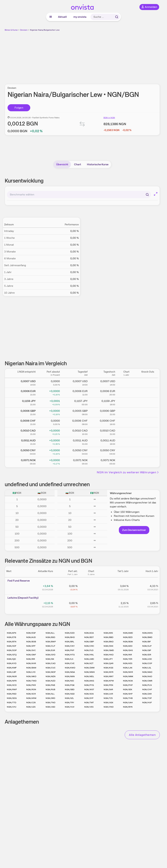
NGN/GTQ (12, 655)
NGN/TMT (89, 703)
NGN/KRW (31, 698)
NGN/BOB (31, 642)
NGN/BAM (31, 668)
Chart (78, 164)
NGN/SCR (31, 694)
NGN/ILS (69, 659)
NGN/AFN (12, 633)
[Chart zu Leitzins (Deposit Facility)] (91, 604)
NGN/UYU (12, 707)
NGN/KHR (31, 663)
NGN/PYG (89, 685)
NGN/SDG (12, 698)
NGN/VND (109, 707)
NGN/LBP (12, 672)
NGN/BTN (12, 642)
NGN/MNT (109, 676)
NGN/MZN (51, 676)
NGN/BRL (70, 642)
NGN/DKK (108, 646)
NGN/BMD (147, 637)
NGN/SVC (31, 650)
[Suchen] (147, 195)
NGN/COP (147, 663)
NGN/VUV (70, 707)
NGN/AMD (128, 633)
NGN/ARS (108, 633)
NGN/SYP (89, 698)
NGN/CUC (51, 668)
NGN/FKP (70, 650)
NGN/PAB (50, 685)
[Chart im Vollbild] (156, 194)
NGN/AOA (89, 633)
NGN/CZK (31, 703)
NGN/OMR (147, 681)
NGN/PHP (128, 685)
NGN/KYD (12, 663)
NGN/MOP (51, 672)
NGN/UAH (128, 703)
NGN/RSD (12, 694)
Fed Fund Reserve (19, 581)
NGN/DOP (12, 650)
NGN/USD (50, 707)
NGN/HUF (147, 703)
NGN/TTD (12, 703)
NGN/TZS (108, 698)
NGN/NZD (50, 681)
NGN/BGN (128, 642)
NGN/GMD (109, 650)
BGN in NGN (109, 118)
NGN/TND (50, 703)
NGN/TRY (69, 703)
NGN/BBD (108, 637)
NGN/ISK (50, 659)
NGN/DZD (70, 633)
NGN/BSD (50, 637)
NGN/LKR (108, 694)
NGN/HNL (89, 655)
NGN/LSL (147, 668)
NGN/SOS (89, 694)
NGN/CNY (70, 646)
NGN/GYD (50, 655)
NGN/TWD (31, 681)
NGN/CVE (70, 663)
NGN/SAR (108, 689)
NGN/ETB (11, 637)
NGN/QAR (108, 663)
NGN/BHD (70, 637)
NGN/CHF (147, 689)
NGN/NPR (12, 681)
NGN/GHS (128, 650)
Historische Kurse (98, 164)
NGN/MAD (147, 672)
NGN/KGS (108, 668)
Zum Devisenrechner (134, 530)
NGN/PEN (108, 685)
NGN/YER (128, 659)
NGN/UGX (108, 703)
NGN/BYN (128, 707)
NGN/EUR (50, 650)
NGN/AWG (147, 633)
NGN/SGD (70, 694)
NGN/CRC (89, 646)
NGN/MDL (89, 676)
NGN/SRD (50, 698)
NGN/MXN (70, 676)
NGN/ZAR (147, 694)
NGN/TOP (147, 698)
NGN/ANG (89, 681)
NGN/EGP (31, 633)
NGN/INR (127, 655)
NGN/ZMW (89, 668)
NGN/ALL (50, 633)
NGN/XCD (12, 685)
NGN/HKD (109, 655)
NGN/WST (89, 689)
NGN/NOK (128, 681)
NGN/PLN (147, 685)
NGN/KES (128, 663)
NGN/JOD (147, 659)
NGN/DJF (147, 646)
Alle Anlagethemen (142, 735)
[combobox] (79, 195)
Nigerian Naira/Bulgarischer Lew (45, 30)
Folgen (19, 108)
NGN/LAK (128, 668)
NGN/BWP (51, 642)
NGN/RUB (50, 689)
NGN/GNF (31, 655)
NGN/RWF (12, 689)
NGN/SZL (69, 698)
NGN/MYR (108, 672)
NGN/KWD (70, 668)
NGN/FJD (89, 650)
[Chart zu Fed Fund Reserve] (91, 587)
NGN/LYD (31, 672)
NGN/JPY (108, 659)
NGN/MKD (31, 676)
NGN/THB (128, 698)
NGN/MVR (128, 672)
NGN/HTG (70, 655)
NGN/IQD (11, 659)
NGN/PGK (70, 685)
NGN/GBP (89, 642)
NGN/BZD (128, 637)
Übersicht (62, 164)
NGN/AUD (31, 637)
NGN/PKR (31, 685)
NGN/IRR (31, 659)
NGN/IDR (147, 655)
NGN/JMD (89, 659)
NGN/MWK (90, 672)
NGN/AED (128, 646)
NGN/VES (89, 707)
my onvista (80, 17)
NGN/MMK (128, 676)
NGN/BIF (147, 642)
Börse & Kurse (11, 30)
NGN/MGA (70, 672)
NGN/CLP (50, 646)
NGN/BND (109, 642)
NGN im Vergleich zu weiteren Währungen (128, 472)
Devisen (24, 30)
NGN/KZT (89, 663)
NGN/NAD (147, 676)
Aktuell (62, 17)
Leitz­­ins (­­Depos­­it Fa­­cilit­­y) (23, 598)
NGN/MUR (12, 676)
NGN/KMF (12, 668)
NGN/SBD (70, 689)
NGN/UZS (31, 707)
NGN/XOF (12, 646)
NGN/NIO (69, 681)
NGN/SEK (128, 689)
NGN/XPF (31, 646)
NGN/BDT (89, 637)
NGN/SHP (128, 694)
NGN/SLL (50, 694)
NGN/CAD (51, 663)
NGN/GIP (147, 650)
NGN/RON (31, 689)
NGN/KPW (109, 681)
